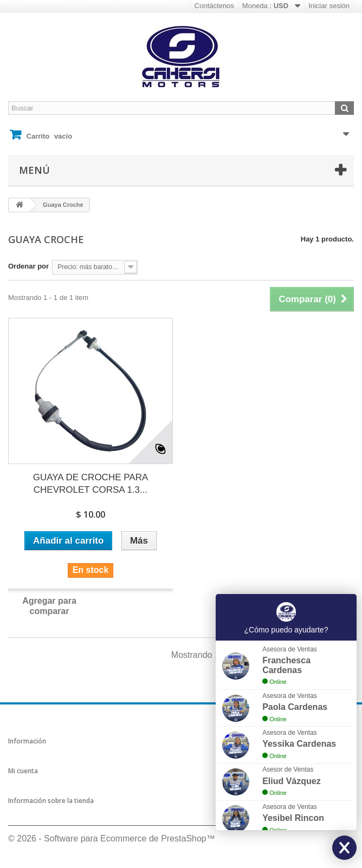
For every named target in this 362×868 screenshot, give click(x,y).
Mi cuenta (23, 771)
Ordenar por (28, 266)
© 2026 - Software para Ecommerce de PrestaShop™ (112, 838)
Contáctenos (214, 6)
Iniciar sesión (329, 6)
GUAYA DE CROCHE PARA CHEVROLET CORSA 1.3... (91, 484)
